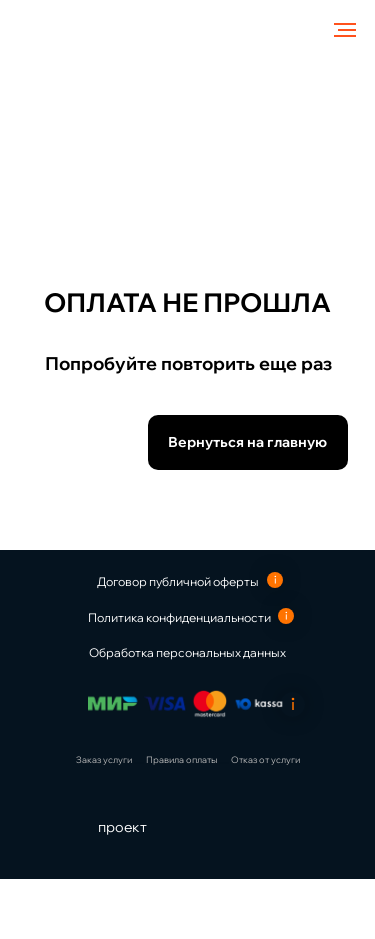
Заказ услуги (105, 759)
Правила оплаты (181, 759)
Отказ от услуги (265, 759)
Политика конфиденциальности (179, 617)
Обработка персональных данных (187, 652)
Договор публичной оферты (178, 581)
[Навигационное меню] (345, 30)
